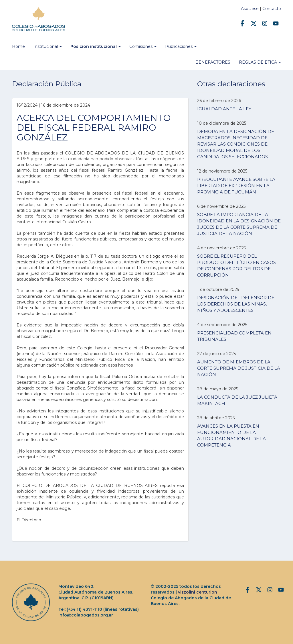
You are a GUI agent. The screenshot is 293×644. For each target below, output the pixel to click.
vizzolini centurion (198, 592)
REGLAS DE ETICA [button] (260, 62)
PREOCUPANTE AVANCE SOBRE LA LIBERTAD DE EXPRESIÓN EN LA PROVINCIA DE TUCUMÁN (236, 186)
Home (18, 46)
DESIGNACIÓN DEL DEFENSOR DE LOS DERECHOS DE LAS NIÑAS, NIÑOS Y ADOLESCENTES (236, 304)
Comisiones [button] (143, 46)
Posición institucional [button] (96, 46)
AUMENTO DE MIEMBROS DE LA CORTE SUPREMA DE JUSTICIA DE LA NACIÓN (239, 368)
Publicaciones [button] (181, 46)
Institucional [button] (48, 46)
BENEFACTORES (213, 62)
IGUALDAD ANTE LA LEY (224, 109)
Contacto (272, 9)
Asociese (250, 9)
